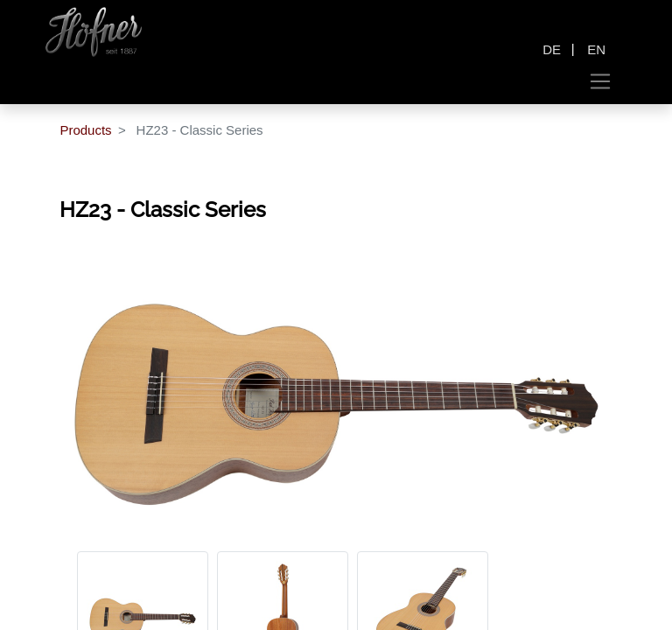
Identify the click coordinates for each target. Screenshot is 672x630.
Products (85, 130)
